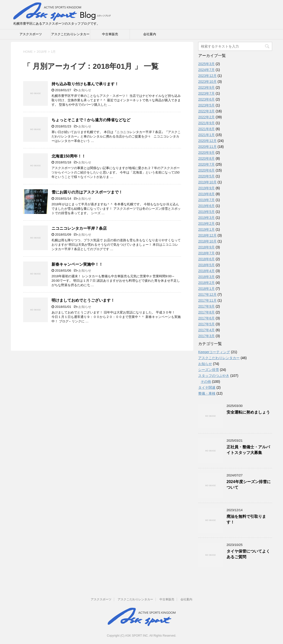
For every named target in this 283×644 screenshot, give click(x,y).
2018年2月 (206, 283)
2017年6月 (206, 318)
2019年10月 (207, 182)
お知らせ (85, 90)
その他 (206, 382)
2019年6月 (206, 206)
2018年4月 (206, 271)
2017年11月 (207, 300)
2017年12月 (207, 295)
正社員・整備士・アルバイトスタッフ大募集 (248, 450)
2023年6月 (206, 99)
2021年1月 (206, 135)
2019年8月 (206, 194)
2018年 (42, 52)
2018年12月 (207, 235)
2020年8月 (206, 158)
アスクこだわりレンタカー (70, 34)
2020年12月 (207, 141)
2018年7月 (206, 253)
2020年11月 (207, 147)
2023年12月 (207, 76)
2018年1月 (206, 289)
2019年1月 (206, 229)
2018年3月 (206, 277)
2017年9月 (206, 306)
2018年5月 (206, 265)
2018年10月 (207, 241)
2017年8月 (206, 312)
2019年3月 (206, 218)
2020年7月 (206, 164)
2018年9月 (206, 247)
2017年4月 (206, 330)
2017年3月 (206, 336)
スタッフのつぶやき (214, 376)
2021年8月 (206, 129)
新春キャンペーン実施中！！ (77, 264)
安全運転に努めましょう (248, 412)
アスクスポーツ (31, 34)
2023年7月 (206, 93)
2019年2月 (206, 224)
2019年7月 (206, 200)
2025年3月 (206, 64)
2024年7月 (206, 70)
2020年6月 (206, 170)
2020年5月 (206, 176)
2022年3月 (206, 111)
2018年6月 (206, 259)
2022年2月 (206, 117)
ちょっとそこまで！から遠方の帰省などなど (91, 120)
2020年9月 (206, 153)
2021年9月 (206, 123)
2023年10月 (207, 82)
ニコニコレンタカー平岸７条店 (79, 228)
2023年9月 (206, 87)
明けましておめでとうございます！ (83, 300)
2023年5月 (206, 105)
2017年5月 (206, 324)
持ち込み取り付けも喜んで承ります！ (85, 84)
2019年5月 (206, 212)
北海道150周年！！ (69, 156)
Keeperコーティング (214, 352)
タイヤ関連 (207, 387)
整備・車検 (207, 393)
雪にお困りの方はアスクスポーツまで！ (87, 192)
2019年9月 (206, 188)
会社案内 (150, 34)
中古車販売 (110, 34)
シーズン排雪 (209, 370)
